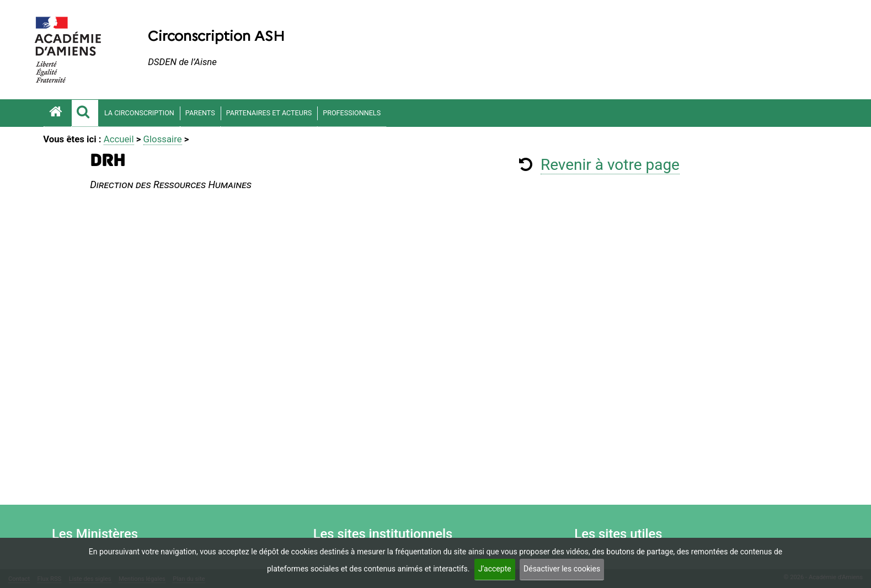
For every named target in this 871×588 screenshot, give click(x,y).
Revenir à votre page (610, 165)
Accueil (119, 139)
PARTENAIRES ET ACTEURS (269, 113)
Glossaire (163, 139)
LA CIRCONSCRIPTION (139, 113)
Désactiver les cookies (562, 569)
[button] (85, 113)
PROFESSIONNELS (352, 113)
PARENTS (200, 113)
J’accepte (495, 569)
